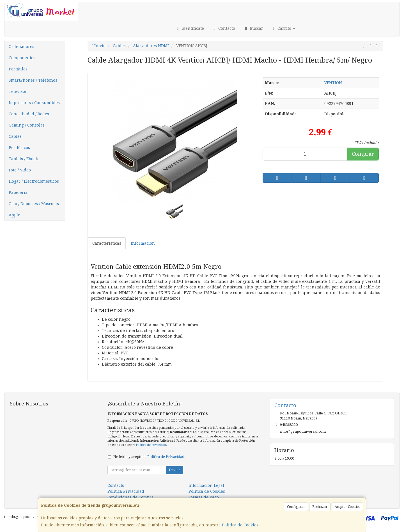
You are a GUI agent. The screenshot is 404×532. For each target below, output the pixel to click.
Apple (14, 215)
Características (107, 243)
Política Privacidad (126, 491)
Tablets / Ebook (23, 159)
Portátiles (18, 69)
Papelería (18, 192)
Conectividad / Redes (29, 114)
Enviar (175, 470)
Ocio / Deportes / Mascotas (34, 204)
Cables (15, 136)
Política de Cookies (240, 525)
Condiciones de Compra (131, 497)
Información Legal (206, 485)
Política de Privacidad (151, 445)
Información (143, 243)
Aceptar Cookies (347, 507)
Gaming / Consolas (27, 125)
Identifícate (190, 28)
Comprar (363, 154)
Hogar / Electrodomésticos (34, 181)
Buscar (253, 28)
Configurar (296, 507)
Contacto (224, 28)
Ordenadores (21, 47)
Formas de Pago (204, 497)
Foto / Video (20, 170)
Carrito (284, 28)
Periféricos (19, 148)
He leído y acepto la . (149, 457)
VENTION (333, 83)
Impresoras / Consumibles (34, 103)
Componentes (22, 58)
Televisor (18, 91)
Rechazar (320, 507)
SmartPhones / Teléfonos (33, 80)
